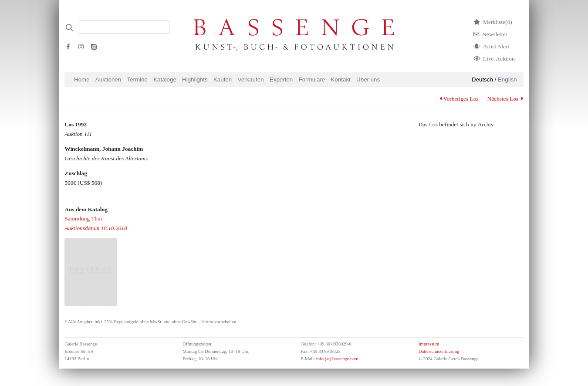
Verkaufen (251, 80)
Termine (137, 80)
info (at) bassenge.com (336, 359)
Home (82, 80)
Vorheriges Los (459, 99)
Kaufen (223, 80)
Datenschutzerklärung (439, 351)
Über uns (368, 80)
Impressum (429, 344)
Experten (281, 80)
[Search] (124, 27)
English (507, 80)
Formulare (312, 80)
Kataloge (165, 80)
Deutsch (482, 80)
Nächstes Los (505, 99)
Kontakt (341, 80)
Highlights (195, 80)
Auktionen (108, 80)
